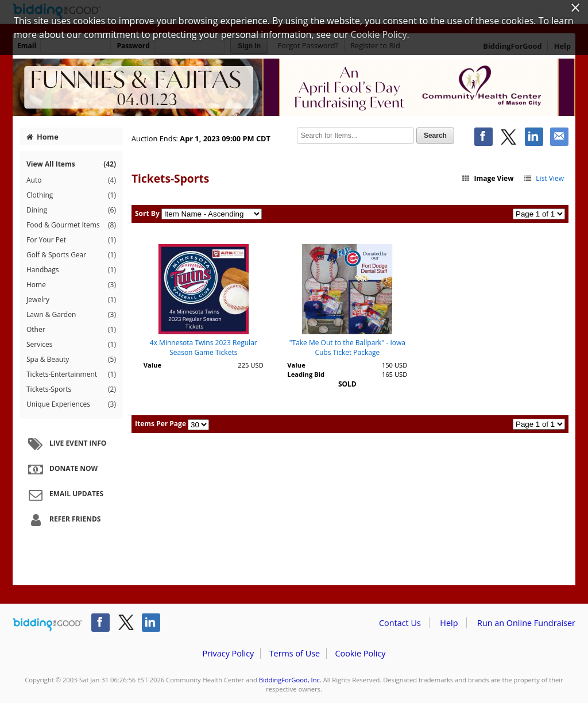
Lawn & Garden (71, 315)
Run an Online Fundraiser (526, 623)
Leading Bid (306, 374)
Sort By (147, 213)
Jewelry (71, 300)
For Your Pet (71, 240)
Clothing (71, 195)
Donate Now (61, 469)
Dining (71, 210)
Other (71, 330)
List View (543, 178)
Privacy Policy (228, 653)
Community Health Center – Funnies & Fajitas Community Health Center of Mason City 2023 (294, 87)
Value (152, 365)
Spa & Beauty (71, 360)
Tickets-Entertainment (71, 374)
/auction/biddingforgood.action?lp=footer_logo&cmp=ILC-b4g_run (47, 625)
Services (71, 345)
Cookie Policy (360, 653)
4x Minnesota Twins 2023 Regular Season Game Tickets (204, 347)
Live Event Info (66, 444)
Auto (71, 180)
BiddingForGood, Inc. (290, 680)
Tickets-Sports (71, 389)
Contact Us (400, 623)
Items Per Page (160, 424)
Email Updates (64, 495)
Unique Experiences (71, 404)
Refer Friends (63, 520)
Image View (488, 178)
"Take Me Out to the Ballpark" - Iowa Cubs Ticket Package (347, 347)
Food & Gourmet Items (71, 225)
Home (42, 137)
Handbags (71, 270)
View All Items (71, 164)
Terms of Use (295, 653)
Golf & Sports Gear (71, 255)
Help (449, 623)
